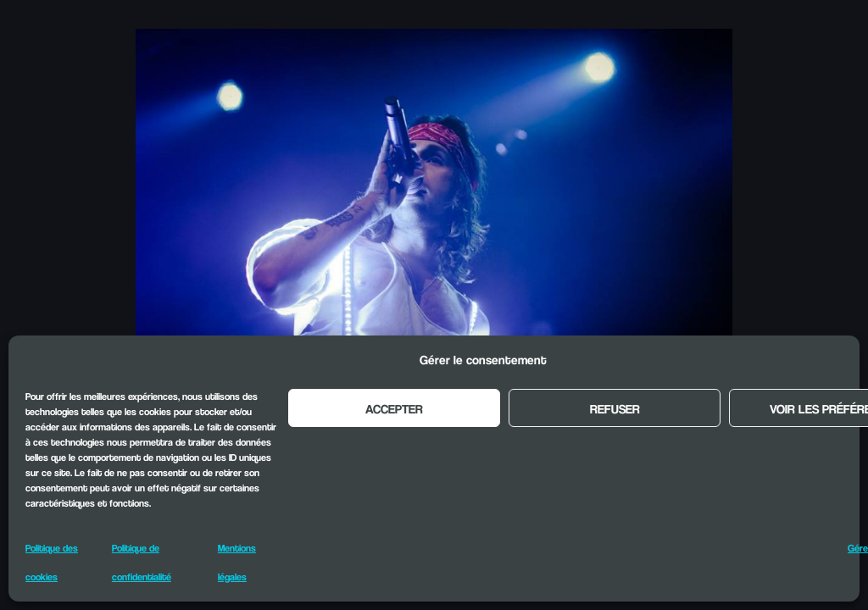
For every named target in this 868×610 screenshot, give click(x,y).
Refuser (615, 408)
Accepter (394, 408)
